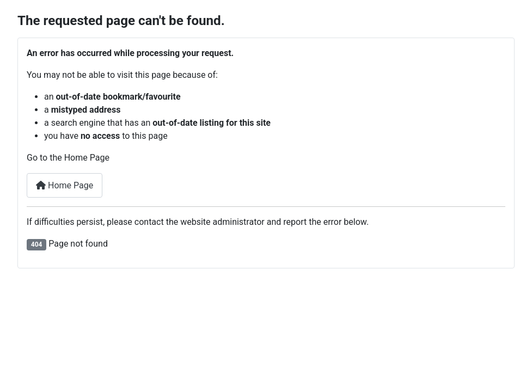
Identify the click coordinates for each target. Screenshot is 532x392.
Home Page (65, 185)
